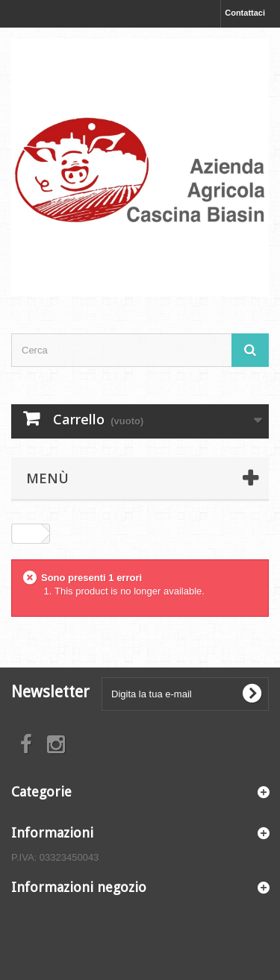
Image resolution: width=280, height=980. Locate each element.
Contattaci (245, 13)
